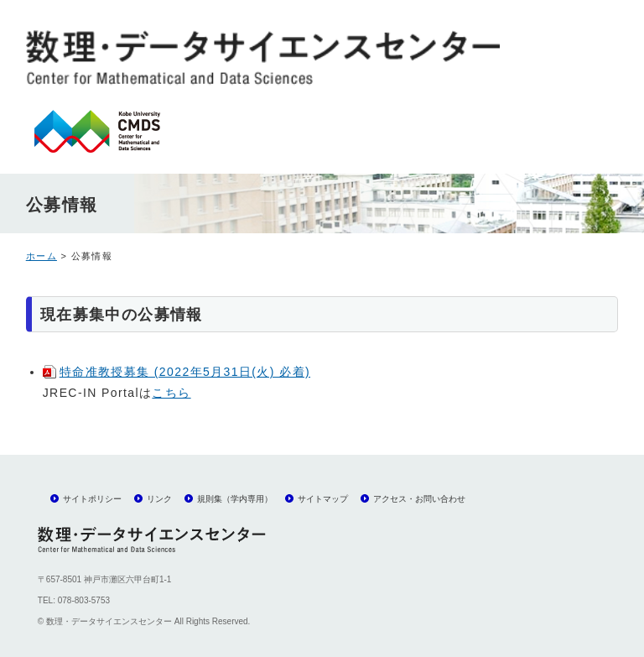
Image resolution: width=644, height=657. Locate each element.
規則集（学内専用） (235, 499)
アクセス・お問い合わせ (419, 499)
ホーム (42, 256)
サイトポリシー (92, 499)
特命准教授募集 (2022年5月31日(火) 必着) (185, 372)
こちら (171, 393)
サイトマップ (323, 499)
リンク (159, 499)
